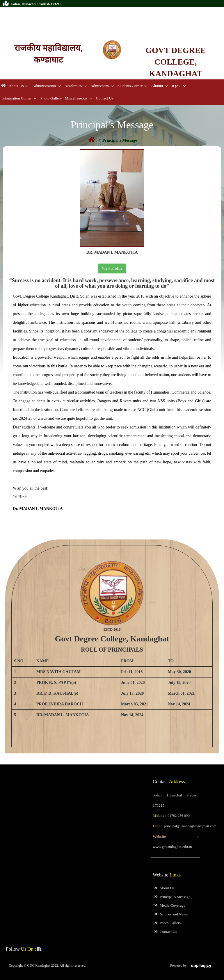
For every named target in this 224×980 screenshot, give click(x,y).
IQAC (176, 86)
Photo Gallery (51, 98)
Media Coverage (170, 905)
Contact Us (105, 98)
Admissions (100, 86)
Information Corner (17, 98)
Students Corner (130, 86)
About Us (16, 86)
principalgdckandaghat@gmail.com (38, 19)
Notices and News (171, 914)
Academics (73, 86)
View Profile (112, 268)
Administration (44, 86)
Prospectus (11, 26)
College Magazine (39, 26)
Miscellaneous (76, 98)
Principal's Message (172, 897)
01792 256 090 (22, 11)
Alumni (157, 86)
